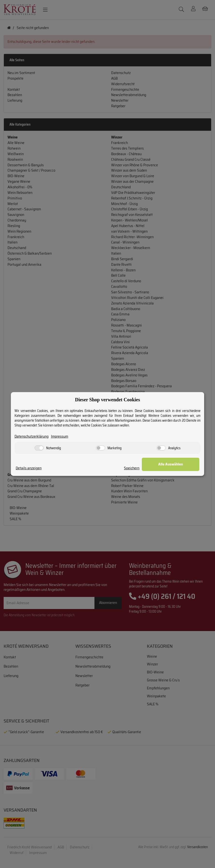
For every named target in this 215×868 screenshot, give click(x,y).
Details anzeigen (29, 468)
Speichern (141, 468)
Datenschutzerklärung (32, 437)
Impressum (60, 437)
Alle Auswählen (175, 464)
